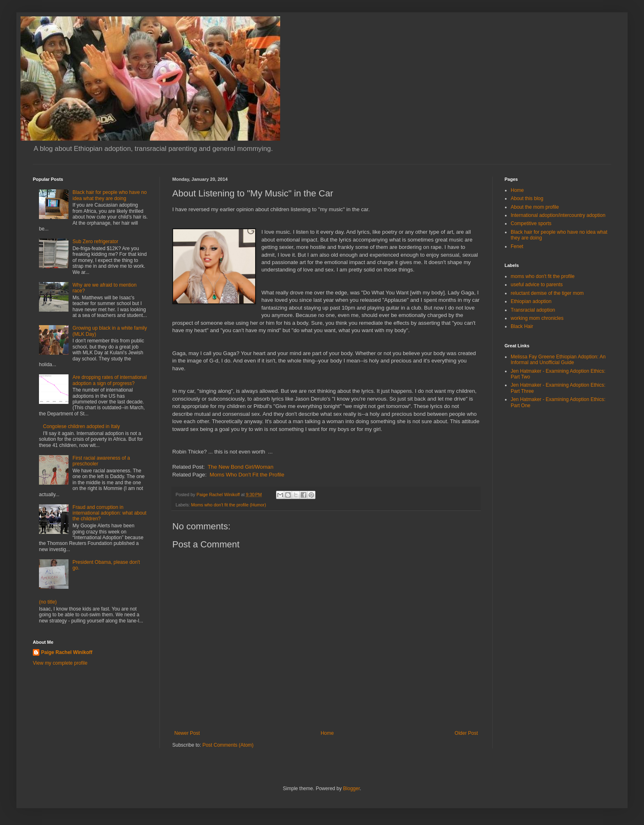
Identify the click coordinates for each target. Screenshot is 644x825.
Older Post (466, 733)
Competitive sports (531, 223)
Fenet (517, 246)
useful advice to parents (537, 285)
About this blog (527, 198)
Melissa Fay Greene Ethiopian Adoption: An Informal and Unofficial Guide (558, 360)
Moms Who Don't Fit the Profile (247, 475)
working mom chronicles (537, 318)
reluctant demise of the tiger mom (547, 293)
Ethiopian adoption (531, 301)
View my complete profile (60, 663)
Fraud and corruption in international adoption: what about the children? (110, 513)
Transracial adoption (533, 310)
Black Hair (522, 326)
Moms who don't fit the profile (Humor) (229, 505)
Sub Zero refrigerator (95, 242)
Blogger (351, 789)
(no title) (48, 602)
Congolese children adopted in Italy (81, 426)
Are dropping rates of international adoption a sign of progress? (110, 380)
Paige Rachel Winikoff (67, 652)
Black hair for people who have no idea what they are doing (110, 195)
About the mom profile (535, 207)
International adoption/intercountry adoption (558, 215)
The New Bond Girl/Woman (240, 467)
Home (327, 733)
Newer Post (187, 733)
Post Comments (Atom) (228, 745)
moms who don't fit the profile (543, 276)
